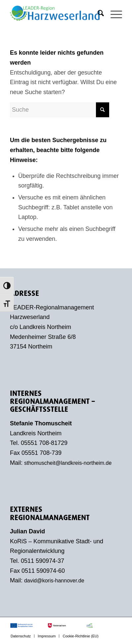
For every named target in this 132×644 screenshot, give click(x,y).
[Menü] (113, 13)
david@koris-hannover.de (54, 581)
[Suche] (97, 13)
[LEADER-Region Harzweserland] (55, 13)
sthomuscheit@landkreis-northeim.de (68, 463)
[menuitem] (97, 13)
